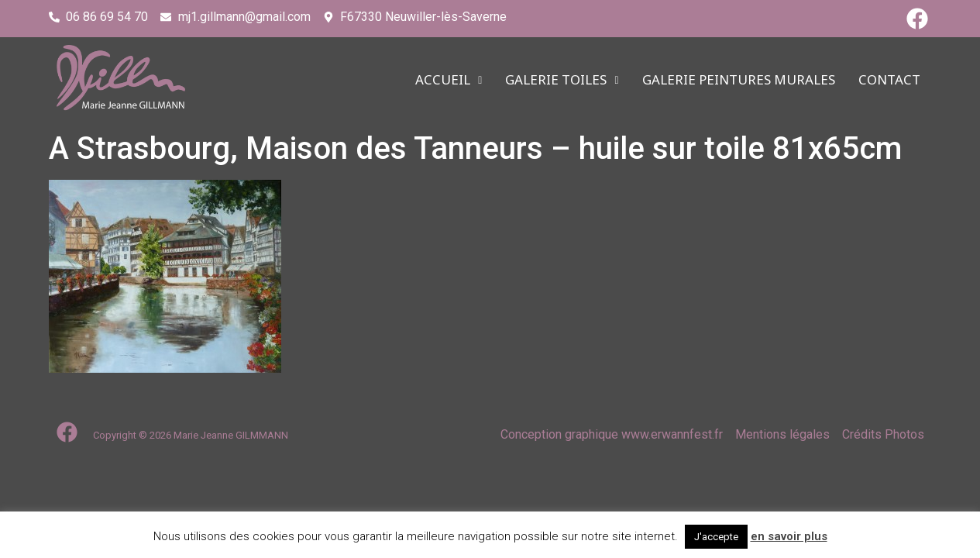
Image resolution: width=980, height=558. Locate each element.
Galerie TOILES (562, 80)
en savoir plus (789, 536)
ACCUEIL (449, 80)
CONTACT (889, 80)
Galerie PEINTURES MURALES (739, 80)
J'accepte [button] (716, 537)
